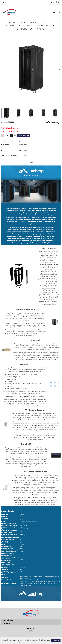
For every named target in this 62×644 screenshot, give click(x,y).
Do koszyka (24, 136)
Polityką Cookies (28, 639)
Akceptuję (56, 640)
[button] (57, 2)
